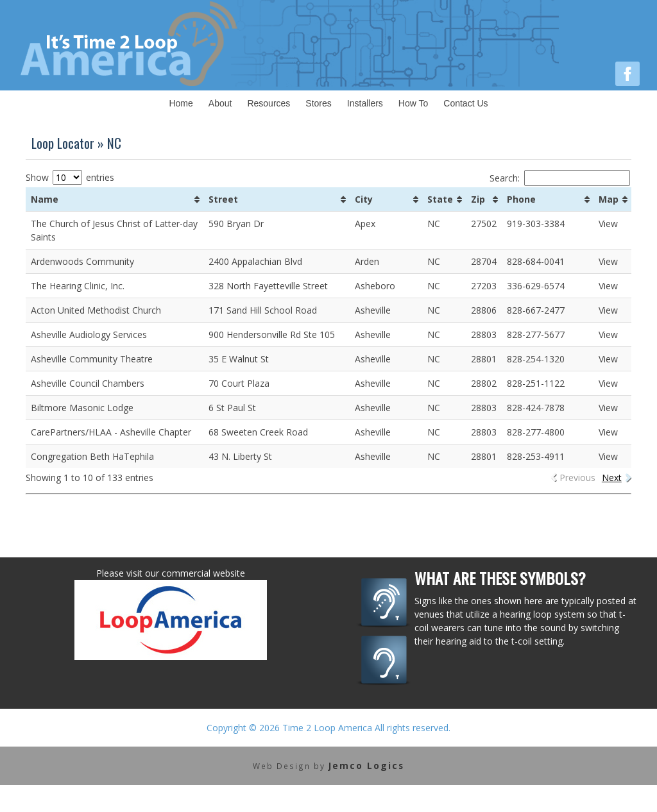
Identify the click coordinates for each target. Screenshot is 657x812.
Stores (318, 103)
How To (413, 103)
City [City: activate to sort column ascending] (364, 199)
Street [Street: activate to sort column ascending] (223, 199)
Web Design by (328, 765)
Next (612, 478)
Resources (269, 103)
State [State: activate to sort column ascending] (440, 199)
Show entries (70, 177)
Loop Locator (63, 143)
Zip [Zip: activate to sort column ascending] (478, 199)
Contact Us (465, 103)
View (608, 224)
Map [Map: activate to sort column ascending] (609, 199)
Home (181, 103)
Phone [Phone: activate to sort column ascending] (521, 199)
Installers (365, 103)
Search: (560, 178)
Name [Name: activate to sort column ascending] (45, 199)
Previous (577, 478)
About (220, 103)
